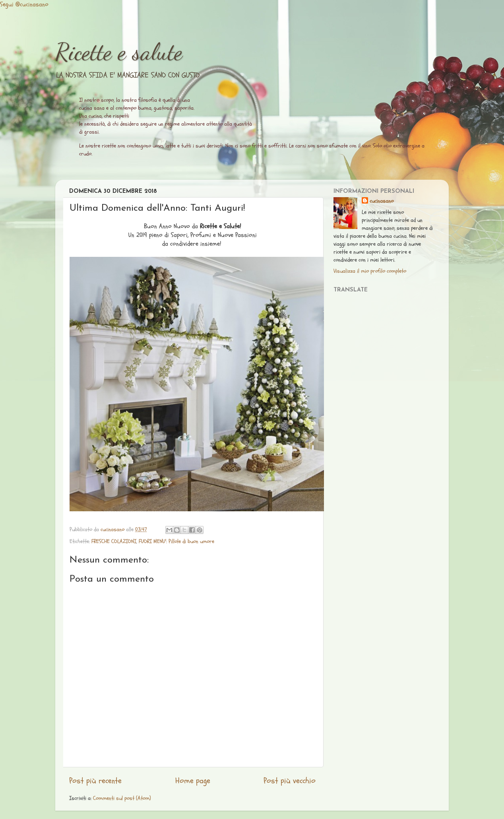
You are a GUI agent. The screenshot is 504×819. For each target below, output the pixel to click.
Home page (193, 781)
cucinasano (382, 201)
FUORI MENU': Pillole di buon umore (176, 541)
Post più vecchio (290, 781)
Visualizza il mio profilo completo (370, 271)
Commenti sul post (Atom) (122, 798)
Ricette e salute (119, 52)
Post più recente (95, 781)
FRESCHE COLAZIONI (114, 541)
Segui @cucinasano (24, 4)
